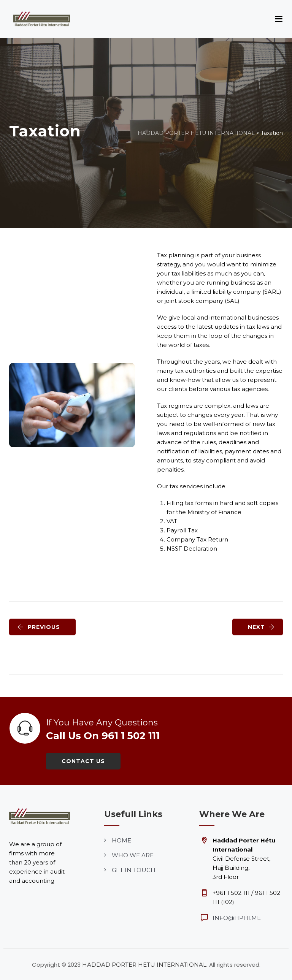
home (121, 840)
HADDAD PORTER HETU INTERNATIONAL (144, 965)
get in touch (134, 870)
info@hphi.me (237, 918)
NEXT (261, 627)
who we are (133, 855)
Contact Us (83, 761)
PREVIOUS (39, 627)
